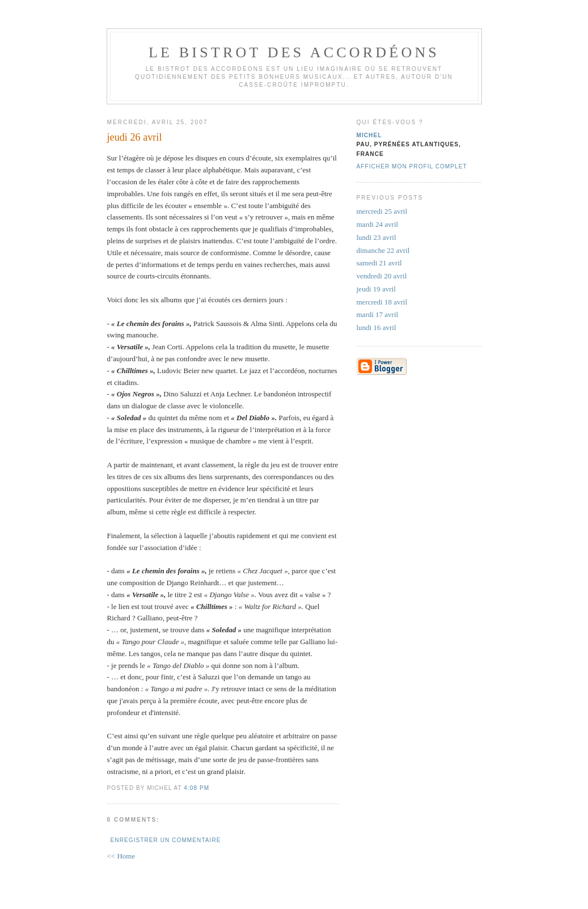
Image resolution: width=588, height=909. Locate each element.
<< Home (121, 856)
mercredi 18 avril (382, 302)
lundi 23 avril (377, 237)
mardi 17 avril (378, 314)
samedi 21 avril (379, 263)
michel (369, 135)
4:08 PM (196, 788)
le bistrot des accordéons (294, 52)
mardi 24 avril (378, 224)
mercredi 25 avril (382, 211)
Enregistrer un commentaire (166, 840)
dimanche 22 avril (383, 250)
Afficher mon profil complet (412, 166)
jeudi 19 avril (376, 289)
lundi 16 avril (377, 327)
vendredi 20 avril (382, 276)
